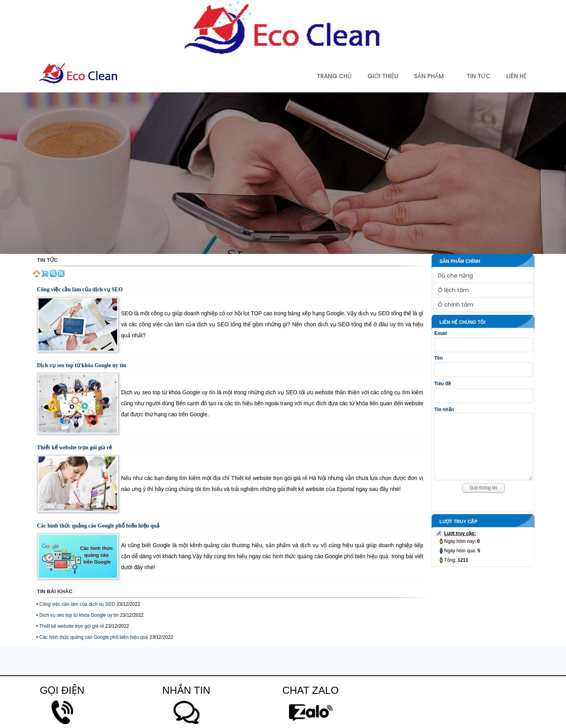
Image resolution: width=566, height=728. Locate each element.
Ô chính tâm (456, 305)
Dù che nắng (455, 276)
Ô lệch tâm (453, 290)
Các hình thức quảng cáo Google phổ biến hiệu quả (98, 526)
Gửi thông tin (483, 500)
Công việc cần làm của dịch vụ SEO (80, 290)
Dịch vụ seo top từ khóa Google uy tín (82, 365)
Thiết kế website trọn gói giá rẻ (74, 448)
